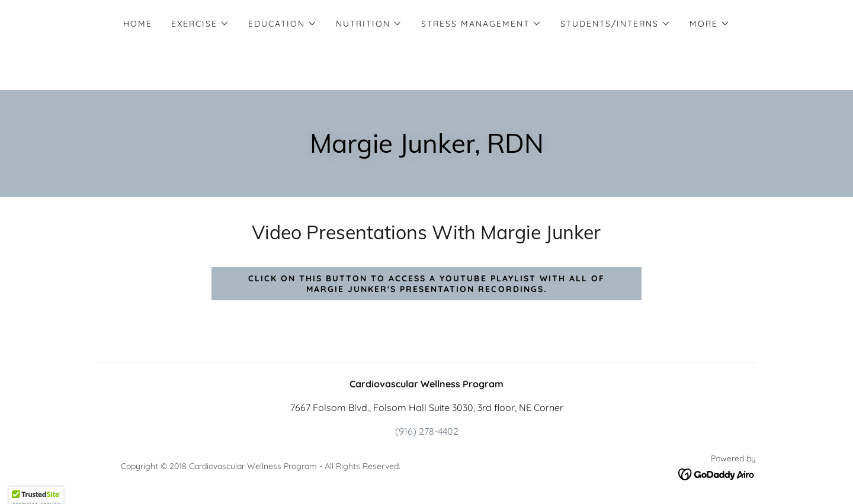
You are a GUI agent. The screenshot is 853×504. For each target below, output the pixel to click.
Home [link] (138, 24)
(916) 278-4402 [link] (427, 431)
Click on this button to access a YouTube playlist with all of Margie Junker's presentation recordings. (426, 284)
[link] (717, 473)
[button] (200, 24)
